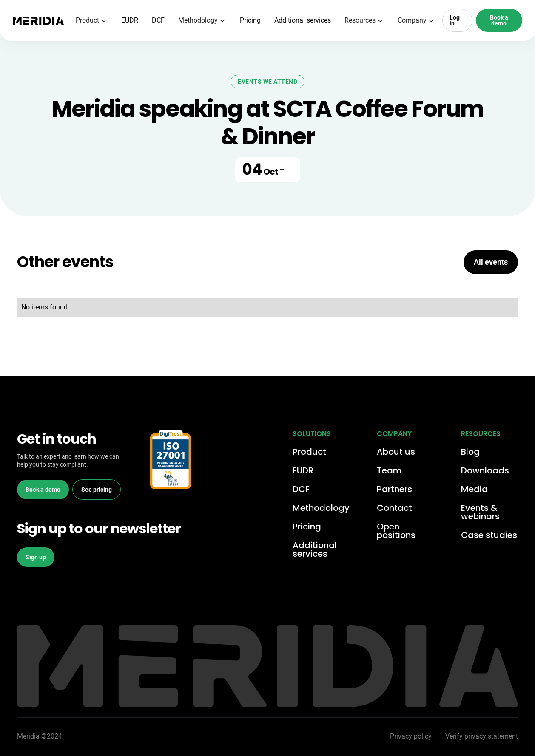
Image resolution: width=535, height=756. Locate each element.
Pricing (250, 20)
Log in (455, 20)
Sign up (36, 557)
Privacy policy (411, 736)
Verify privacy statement (482, 736)
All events (491, 262)
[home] (38, 20)
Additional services (303, 20)
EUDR (130, 20)
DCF (158, 20)
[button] (92, 20)
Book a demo (499, 20)
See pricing (97, 490)
